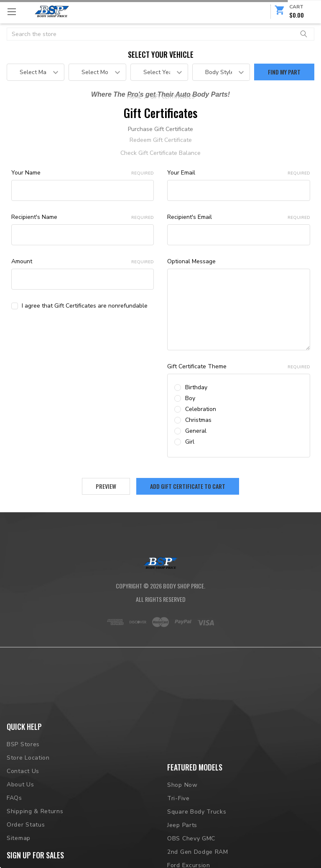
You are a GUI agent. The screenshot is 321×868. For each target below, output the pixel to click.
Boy (190, 398)
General (196, 431)
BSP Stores (23, 780)
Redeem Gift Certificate (161, 140)
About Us (20, 820)
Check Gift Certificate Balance (160, 153)
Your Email (239, 173)
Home (134, 97)
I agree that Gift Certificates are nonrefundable (85, 306)
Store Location (28, 793)
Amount (83, 261)
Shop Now (182, 786)
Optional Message (191, 261)
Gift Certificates (172, 97)
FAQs (14, 833)
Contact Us (23, 807)
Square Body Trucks (197, 813)
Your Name (83, 173)
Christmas (198, 420)
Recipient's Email (239, 217)
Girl (190, 442)
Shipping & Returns (35, 846)
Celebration (201, 409)
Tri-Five (178, 800)
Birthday (196, 387)
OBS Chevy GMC (191, 840)
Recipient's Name (83, 217)
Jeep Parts (182, 826)
